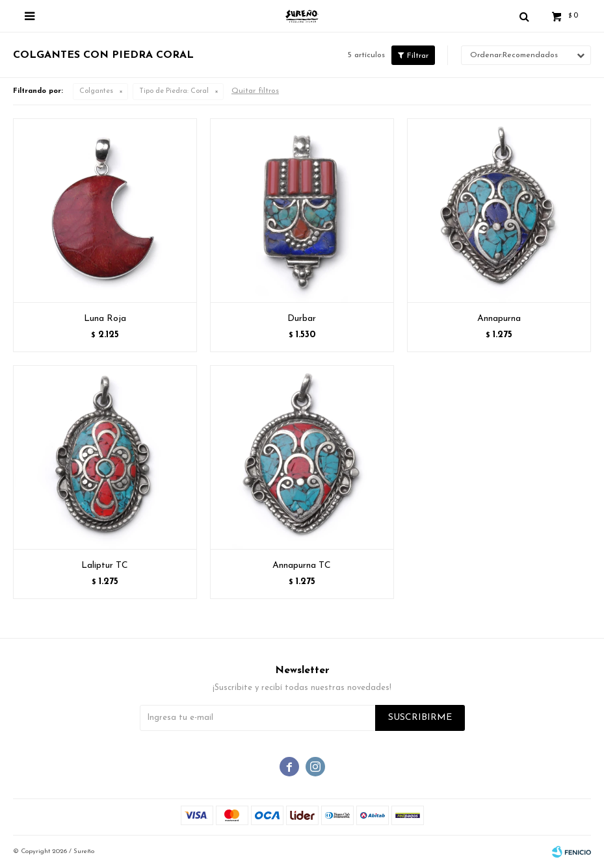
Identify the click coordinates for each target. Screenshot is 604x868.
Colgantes (96, 91)
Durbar (302, 319)
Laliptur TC (105, 566)
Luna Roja (105, 319)
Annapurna (499, 319)
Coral (174, 91)
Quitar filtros (255, 91)
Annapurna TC (302, 566)
